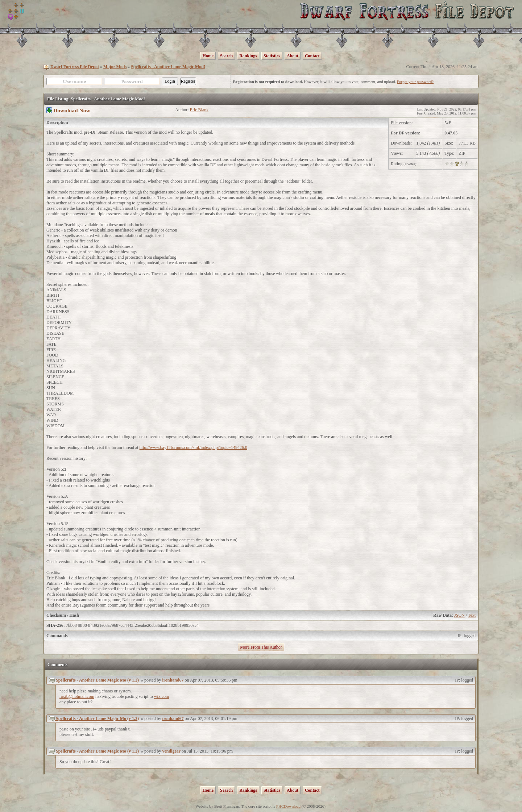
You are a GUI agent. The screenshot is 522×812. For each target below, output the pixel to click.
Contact (312, 56)
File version (401, 123)
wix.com (162, 696)
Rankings (248, 56)
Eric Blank (199, 110)
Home (208, 56)
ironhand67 (173, 680)
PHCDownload (288, 806)
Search (226, 56)
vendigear (171, 751)
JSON (459, 615)
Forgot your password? (415, 82)
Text (472, 615)
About (293, 56)
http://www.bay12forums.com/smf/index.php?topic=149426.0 (193, 447)
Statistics (272, 56)
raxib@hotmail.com (77, 696)
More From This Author (261, 647)
